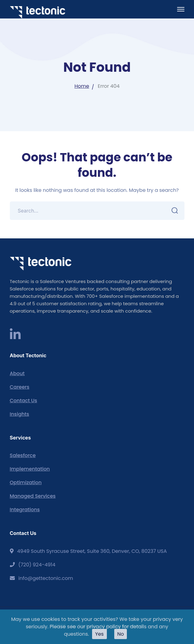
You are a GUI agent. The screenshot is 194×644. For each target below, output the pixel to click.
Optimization (26, 482)
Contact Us (24, 401)
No (121, 634)
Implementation (30, 469)
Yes (99, 634)
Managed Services (33, 496)
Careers (20, 387)
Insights (20, 414)
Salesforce (23, 455)
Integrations (25, 510)
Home (82, 86)
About (17, 373)
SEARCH (173, 211)
